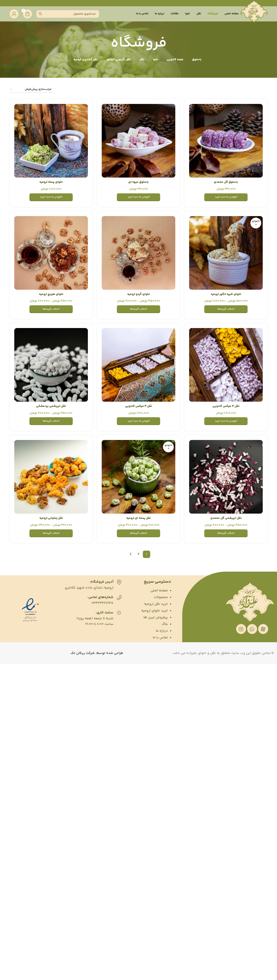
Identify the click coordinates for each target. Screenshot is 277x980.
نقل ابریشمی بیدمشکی (51, 406)
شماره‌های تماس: (100, 597)
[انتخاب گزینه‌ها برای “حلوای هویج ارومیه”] (51, 309)
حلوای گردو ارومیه (139, 294)
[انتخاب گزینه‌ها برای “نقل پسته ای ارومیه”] (138, 533)
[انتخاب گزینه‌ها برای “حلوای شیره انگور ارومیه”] (226, 309)
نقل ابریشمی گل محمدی (226, 518)
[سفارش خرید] (31, 90)
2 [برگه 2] (139, 554)
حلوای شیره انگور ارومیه (226, 294)
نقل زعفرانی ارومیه (51, 518)
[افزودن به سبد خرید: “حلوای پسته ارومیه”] (51, 197)
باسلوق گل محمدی (226, 182)
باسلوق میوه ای (138, 182)
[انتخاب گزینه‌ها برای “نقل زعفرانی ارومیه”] (51, 533)
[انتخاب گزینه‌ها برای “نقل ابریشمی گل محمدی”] (226, 533)
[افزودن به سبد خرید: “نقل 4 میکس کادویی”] (226, 421)
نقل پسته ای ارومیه (138, 518)
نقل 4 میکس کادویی (226, 406)
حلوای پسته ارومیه (51, 182)
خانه (264, 90)
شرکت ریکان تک (83, 653)
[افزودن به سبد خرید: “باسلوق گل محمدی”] (226, 197)
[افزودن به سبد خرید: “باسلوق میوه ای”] (138, 197)
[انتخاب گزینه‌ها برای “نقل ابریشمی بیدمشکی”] (51, 421)
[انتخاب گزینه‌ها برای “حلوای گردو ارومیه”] (138, 309)
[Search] (68, 14)
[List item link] (149, 591)
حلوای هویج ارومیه (51, 294)
